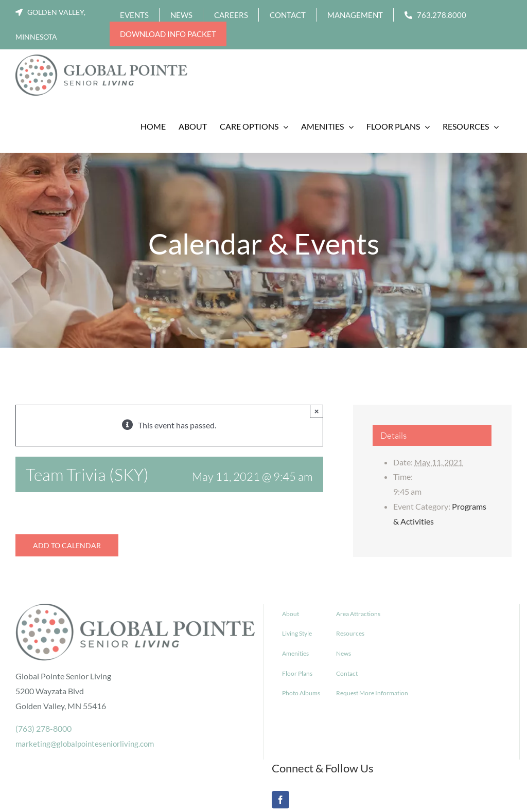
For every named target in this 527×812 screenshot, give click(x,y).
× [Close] (317, 411)
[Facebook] (280, 800)
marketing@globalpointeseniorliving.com (85, 744)
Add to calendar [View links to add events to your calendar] (67, 545)
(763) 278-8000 (43, 728)
